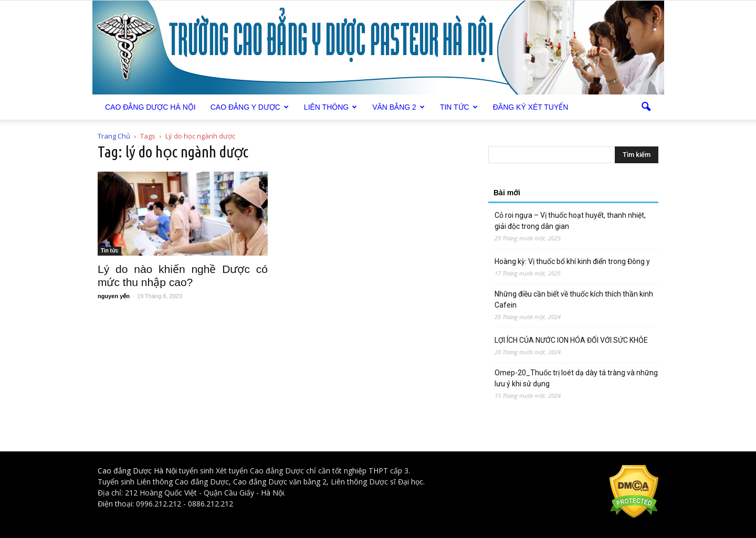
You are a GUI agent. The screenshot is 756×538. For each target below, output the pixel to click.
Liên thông (330, 107)
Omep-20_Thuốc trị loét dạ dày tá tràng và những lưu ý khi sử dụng (576, 378)
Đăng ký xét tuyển (531, 107)
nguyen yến (114, 296)
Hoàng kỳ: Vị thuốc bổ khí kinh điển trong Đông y (572, 261)
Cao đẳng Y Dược (250, 107)
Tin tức (459, 107)
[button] (646, 107)
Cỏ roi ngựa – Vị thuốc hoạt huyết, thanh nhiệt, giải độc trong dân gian (570, 221)
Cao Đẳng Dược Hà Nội (150, 107)
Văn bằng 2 (398, 107)
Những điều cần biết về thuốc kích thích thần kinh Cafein (574, 299)
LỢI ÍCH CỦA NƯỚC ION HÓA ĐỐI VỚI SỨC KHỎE (571, 340)
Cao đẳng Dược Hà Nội (137, 471)
